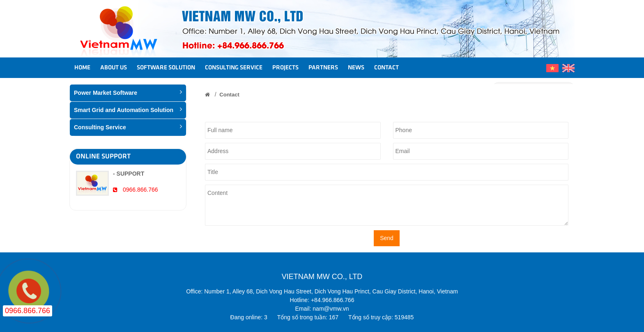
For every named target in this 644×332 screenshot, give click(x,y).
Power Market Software (128, 92)
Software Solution (166, 68)
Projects (285, 68)
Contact (386, 68)
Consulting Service (234, 68)
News (356, 68)
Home (82, 68)
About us (114, 68)
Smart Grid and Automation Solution (128, 110)
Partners (323, 68)
